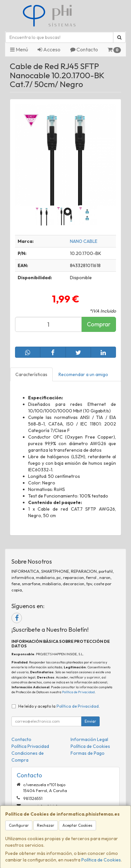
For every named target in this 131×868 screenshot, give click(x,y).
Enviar (90, 721)
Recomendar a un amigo (83, 374)
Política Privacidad (30, 746)
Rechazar (46, 825)
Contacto (84, 49)
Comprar (99, 324)
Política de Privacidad (78, 692)
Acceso (49, 49)
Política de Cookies (101, 860)
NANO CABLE (84, 241)
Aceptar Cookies (77, 825)
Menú (19, 49)
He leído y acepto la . (59, 706)
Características (31, 374)
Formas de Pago (88, 753)
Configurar (19, 825)
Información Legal (89, 739)
